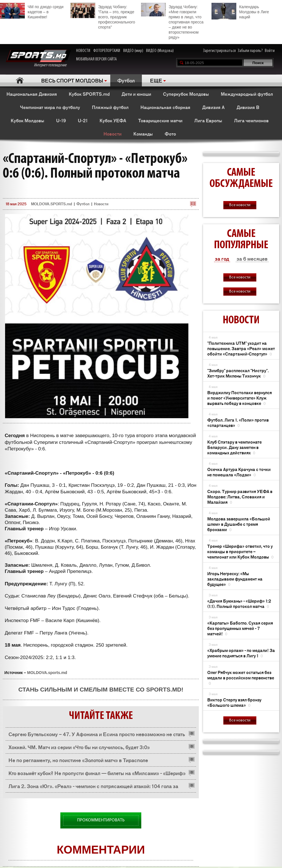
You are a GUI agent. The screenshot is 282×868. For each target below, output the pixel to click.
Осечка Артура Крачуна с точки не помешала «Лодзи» (239, 472)
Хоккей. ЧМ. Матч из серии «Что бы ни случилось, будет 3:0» (79, 747)
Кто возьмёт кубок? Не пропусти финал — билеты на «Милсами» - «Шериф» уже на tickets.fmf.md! (97, 774)
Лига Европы (208, 120)
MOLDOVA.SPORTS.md (51, 204)
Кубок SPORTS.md (89, 94)
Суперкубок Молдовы (186, 94)
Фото (170, 134)
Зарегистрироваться (219, 51)
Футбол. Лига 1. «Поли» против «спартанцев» (238, 422)
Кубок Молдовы (27, 120)
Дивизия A (213, 107)
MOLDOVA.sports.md (47, 673)
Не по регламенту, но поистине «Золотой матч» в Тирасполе (78, 760)
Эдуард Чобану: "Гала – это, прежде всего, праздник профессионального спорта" (103, 16)
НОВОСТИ (83, 51)
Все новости (240, 205)
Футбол (126, 80)
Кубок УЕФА (113, 120)
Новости (113, 134)
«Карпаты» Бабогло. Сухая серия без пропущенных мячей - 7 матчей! (240, 628)
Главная (20, 80)
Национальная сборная (165, 107)
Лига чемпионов (251, 120)
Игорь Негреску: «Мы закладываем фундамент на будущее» (235, 579)
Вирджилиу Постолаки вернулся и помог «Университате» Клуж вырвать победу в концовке (240, 398)
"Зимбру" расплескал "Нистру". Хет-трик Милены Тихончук (238, 373)
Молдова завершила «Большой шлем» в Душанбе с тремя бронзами (239, 524)
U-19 (61, 120)
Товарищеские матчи (160, 120)
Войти (270, 51)
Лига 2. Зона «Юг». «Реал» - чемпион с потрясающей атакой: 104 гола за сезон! (93, 787)
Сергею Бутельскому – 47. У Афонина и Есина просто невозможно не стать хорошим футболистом (97, 735)
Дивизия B (248, 107)
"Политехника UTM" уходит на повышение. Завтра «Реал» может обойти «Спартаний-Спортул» (241, 348)
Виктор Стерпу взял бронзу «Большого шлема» (234, 702)
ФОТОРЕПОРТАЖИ (107, 51)
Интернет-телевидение (38, 59)
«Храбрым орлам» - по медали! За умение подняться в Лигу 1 (241, 653)
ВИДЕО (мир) (133, 51)
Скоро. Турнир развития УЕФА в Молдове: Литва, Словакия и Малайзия (240, 497)
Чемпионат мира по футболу (50, 107)
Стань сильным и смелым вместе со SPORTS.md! (101, 689)
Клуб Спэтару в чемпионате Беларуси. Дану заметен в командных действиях (234, 447)
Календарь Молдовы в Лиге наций (240, 11)
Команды (143, 134)
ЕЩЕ (156, 80)
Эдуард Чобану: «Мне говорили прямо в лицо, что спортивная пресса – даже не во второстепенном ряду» (172, 21)
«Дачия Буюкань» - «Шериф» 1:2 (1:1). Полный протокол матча (239, 603)
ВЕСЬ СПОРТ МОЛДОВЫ (72, 80)
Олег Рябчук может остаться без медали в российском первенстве (241, 678)
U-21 (83, 120)
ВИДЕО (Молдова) (160, 51)
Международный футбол (247, 94)
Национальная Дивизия (32, 94)
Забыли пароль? (250, 51)
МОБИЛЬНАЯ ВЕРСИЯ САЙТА (96, 59)
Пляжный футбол (110, 107)
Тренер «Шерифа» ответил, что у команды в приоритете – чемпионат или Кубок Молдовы (240, 551)
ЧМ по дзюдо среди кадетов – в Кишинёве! (32, 11)
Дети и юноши (136, 94)
